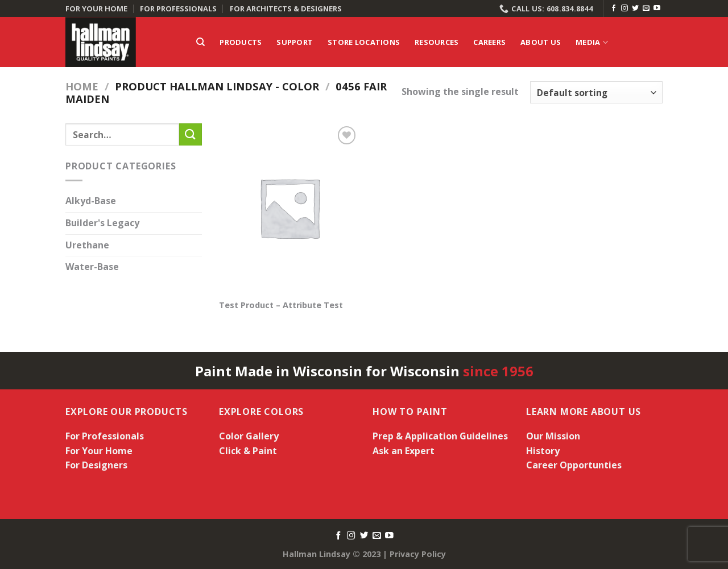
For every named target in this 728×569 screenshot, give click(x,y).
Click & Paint (248, 451)
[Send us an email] (646, 9)
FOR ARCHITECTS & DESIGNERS (286, 9)
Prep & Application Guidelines (440, 436)
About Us (541, 42)
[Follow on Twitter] (635, 9)
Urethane (87, 245)
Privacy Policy (418, 554)
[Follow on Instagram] (624, 9)
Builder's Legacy (102, 223)
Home (82, 86)
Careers (489, 42)
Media (592, 42)
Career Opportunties (574, 465)
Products (241, 42)
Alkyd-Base (91, 201)
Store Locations (364, 42)
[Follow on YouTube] (657, 9)
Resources (437, 42)
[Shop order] (596, 92)
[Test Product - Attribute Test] (289, 207)
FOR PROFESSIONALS (178, 9)
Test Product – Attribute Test (281, 305)
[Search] (200, 42)
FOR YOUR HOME (96, 9)
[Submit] (191, 134)
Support (295, 42)
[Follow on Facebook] (614, 9)
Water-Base (92, 267)
